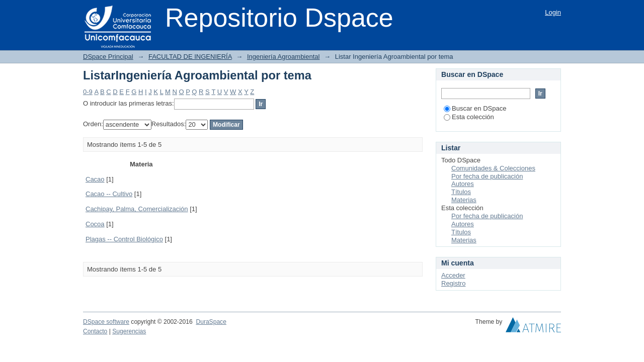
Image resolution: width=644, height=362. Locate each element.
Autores (463, 184)
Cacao (95, 179)
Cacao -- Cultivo (109, 194)
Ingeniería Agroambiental (284, 57)
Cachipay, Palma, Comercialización (137, 209)
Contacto (95, 331)
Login (553, 12)
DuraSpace (211, 322)
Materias (464, 200)
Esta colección (469, 117)
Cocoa (95, 224)
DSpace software (106, 322)
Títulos (461, 192)
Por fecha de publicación (487, 176)
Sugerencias (129, 331)
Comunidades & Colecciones (493, 168)
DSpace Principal (108, 57)
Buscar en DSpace (475, 108)
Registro (453, 283)
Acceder (453, 275)
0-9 (88, 92)
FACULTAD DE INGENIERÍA (190, 57)
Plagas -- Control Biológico (124, 239)
